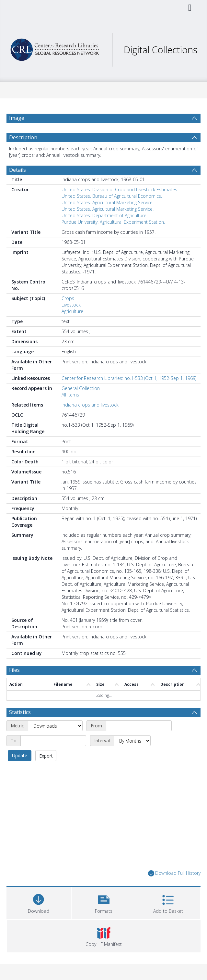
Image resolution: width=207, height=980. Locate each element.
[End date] (53, 741)
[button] (104, 902)
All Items (70, 395)
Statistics (20, 712)
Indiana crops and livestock (90, 405)
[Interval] (132, 741)
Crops (68, 298)
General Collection (81, 388)
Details (17, 170)
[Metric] (55, 726)
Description (23, 137)
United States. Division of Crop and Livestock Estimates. (120, 189)
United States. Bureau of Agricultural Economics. (112, 196)
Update (20, 755)
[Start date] (139, 726)
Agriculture (72, 311)
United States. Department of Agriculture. (104, 215)
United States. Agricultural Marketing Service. (108, 202)
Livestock (71, 305)
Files (14, 670)
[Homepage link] (103, 48)
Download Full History (174, 873)
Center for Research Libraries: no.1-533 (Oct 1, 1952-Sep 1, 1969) (129, 378)
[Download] (39, 902)
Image (17, 118)
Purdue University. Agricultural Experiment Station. (113, 222)
